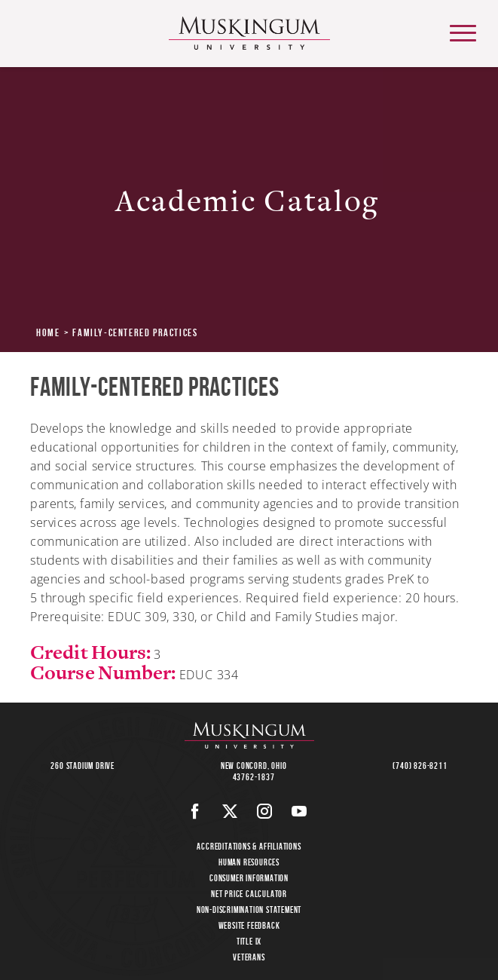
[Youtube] (299, 811)
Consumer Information (249, 878)
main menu (461, 28)
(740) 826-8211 (420, 766)
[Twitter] (230, 811)
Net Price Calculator (249, 894)
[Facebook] (196, 811)
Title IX (249, 941)
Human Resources (249, 862)
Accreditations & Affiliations (249, 846)
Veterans (249, 957)
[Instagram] (265, 811)
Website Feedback (249, 925)
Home (48, 332)
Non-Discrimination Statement (249, 910)
